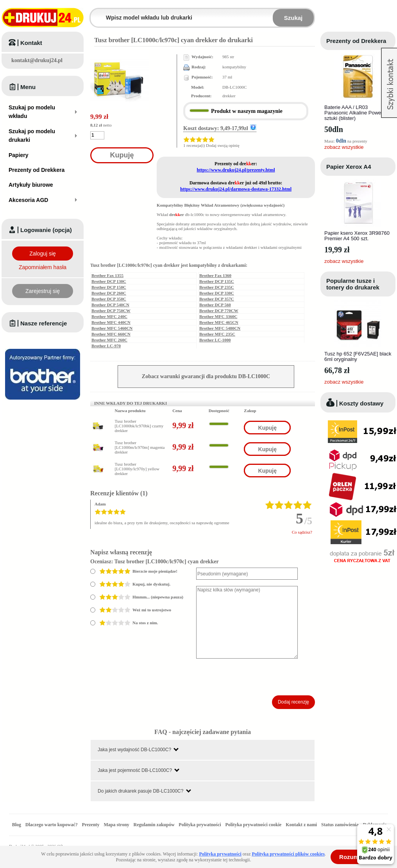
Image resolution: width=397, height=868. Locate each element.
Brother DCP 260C (109, 293)
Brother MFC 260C (109, 340)
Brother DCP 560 (215, 305)
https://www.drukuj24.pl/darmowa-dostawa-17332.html (236, 189)
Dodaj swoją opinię (223, 145)
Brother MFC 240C (109, 316)
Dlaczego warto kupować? (52, 825)
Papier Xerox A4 (349, 167)
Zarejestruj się (43, 291)
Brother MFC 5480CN (220, 328)
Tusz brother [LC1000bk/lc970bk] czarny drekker (139, 426)
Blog (17, 825)
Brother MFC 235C (217, 334)
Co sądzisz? (302, 532)
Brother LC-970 (106, 346)
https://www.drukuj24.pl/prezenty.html (236, 170)
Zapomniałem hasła (43, 267)
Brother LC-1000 (215, 340)
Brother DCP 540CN (110, 305)
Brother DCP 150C (109, 287)
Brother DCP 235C (217, 287)
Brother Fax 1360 (215, 275)
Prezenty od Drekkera (356, 41)
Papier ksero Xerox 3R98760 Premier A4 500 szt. (357, 236)
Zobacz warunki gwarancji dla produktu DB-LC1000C (206, 376)
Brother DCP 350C (109, 299)
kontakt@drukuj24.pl (37, 60)
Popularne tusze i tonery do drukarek (353, 284)
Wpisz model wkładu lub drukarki (95, 13)
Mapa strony (116, 825)
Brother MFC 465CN (219, 322)
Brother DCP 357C (217, 299)
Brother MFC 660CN (111, 334)
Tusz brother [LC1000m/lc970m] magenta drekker (139, 447)
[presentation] (256, 677)
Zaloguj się (43, 254)
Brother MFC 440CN (111, 322)
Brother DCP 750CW (111, 311)
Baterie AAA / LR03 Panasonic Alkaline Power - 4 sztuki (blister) (357, 113)
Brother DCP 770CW (219, 311)
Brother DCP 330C (217, 293)
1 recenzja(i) (194, 145)
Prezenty (91, 825)
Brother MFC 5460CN (112, 328)
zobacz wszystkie (344, 147)
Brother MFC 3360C (218, 316)
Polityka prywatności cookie (253, 825)
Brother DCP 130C (109, 281)
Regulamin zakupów (154, 825)
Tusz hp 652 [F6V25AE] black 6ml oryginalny (358, 356)
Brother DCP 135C (217, 281)
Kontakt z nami (301, 825)
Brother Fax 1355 (107, 275)
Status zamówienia (341, 825)
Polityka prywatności (200, 825)
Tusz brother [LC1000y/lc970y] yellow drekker (137, 469)
